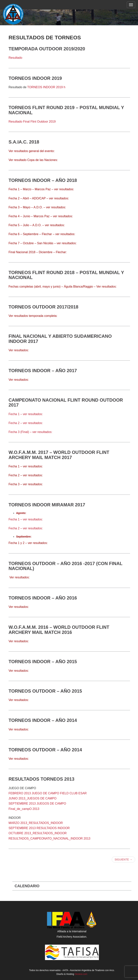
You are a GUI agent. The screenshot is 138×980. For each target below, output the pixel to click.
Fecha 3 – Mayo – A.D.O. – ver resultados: (37, 207)
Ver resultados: (19, 577)
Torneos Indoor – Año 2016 (43, 598)
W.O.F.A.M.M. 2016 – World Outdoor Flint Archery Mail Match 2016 (59, 630)
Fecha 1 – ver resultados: (26, 414)
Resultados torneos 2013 (41, 779)
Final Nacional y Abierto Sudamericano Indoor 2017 (60, 339)
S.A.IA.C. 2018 (24, 142)
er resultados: (20, 641)
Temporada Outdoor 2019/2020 (47, 49)
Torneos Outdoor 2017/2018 (43, 307)
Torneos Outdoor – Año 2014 (45, 750)
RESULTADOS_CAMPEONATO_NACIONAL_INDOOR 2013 (49, 838)
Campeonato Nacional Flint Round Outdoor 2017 (66, 402)
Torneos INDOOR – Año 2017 (43, 371)
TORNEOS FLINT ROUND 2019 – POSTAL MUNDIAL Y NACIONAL (66, 110)
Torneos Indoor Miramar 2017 (47, 505)
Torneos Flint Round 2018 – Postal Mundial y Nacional (66, 275)
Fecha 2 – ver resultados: (26, 423)
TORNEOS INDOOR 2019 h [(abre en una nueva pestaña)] (46, 87)
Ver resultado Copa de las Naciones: (33, 160)
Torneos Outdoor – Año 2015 (45, 691)
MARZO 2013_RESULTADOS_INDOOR (36, 823)
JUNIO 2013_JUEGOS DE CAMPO (33, 798)
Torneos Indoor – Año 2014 (43, 720)
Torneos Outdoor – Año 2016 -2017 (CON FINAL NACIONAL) (65, 566)
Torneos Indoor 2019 (35, 78)
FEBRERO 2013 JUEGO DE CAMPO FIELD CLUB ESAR (48, 793)
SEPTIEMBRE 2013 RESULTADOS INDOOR (39, 828)
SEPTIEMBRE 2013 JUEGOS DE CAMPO (37, 804)
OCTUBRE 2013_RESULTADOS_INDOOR (38, 833)
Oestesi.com (81, 974)
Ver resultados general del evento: (32, 151)
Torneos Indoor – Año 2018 (43, 180)
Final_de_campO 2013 (24, 809)
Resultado (15, 58)
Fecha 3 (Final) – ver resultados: (30, 432)
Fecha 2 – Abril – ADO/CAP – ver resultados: (39, 198)
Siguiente (123, 859)
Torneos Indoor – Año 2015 (43, 662)
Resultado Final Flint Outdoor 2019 (32, 122)
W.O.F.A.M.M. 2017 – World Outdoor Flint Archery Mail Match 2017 (59, 455)
